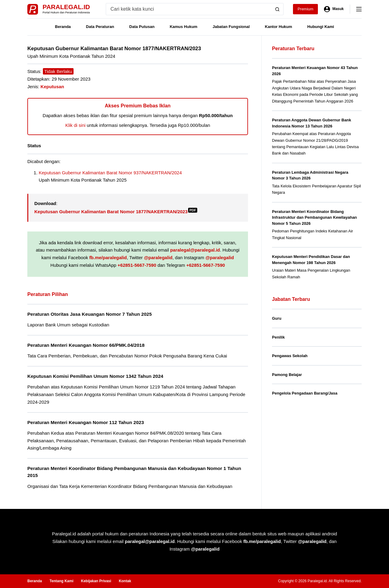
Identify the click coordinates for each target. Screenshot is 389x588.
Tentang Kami (61, 581)
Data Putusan (142, 27)
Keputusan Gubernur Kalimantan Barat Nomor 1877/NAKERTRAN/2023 (116, 212)
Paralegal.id (66, 7)
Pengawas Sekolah (290, 356)
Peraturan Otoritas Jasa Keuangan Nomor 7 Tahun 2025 (90, 314)
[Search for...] (189, 9)
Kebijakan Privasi (96, 581)
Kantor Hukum (279, 27)
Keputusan (52, 87)
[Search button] (277, 9)
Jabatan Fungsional (231, 27)
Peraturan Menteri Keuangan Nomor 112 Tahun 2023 (86, 422)
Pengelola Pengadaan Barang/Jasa (305, 393)
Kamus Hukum (183, 27)
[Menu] (359, 9)
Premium (305, 9)
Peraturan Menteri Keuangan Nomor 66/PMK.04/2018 (86, 345)
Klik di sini (76, 125)
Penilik (278, 337)
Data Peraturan (100, 27)
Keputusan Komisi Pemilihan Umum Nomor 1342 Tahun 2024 (95, 376)
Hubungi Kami (321, 27)
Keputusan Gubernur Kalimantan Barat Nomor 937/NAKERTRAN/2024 (110, 173)
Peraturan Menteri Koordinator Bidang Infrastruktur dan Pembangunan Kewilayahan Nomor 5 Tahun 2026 (315, 217)
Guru (277, 318)
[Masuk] (334, 9)
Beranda (63, 27)
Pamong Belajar (287, 375)
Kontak (125, 581)
